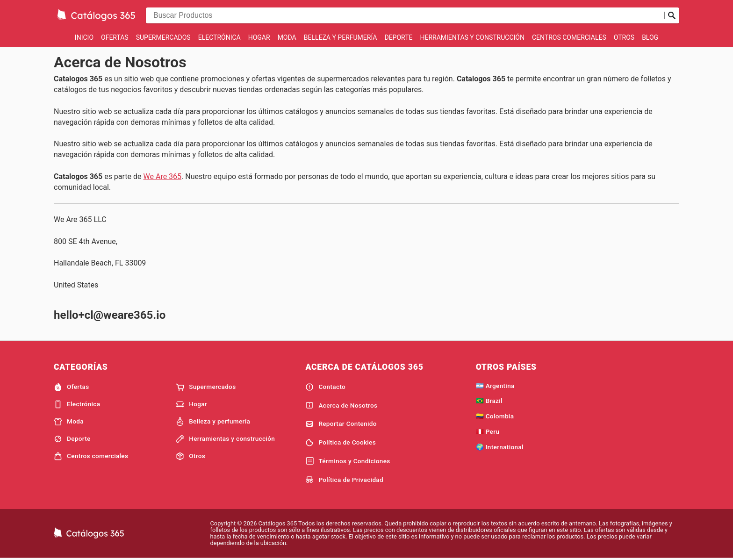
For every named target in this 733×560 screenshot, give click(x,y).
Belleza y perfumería (341, 37)
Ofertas (115, 37)
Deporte (398, 37)
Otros (624, 37)
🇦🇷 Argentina (495, 386)
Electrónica (219, 37)
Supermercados (163, 37)
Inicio (84, 37)
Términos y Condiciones (348, 461)
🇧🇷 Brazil (489, 401)
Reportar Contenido (341, 424)
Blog (650, 37)
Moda (287, 37)
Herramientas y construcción (472, 37)
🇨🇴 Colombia (495, 416)
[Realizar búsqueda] (672, 15)
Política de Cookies (341, 443)
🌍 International (500, 447)
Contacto (325, 387)
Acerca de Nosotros (341, 405)
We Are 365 (163, 176)
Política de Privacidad (344, 480)
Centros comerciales (569, 37)
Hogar (259, 37)
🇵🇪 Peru (488, 431)
